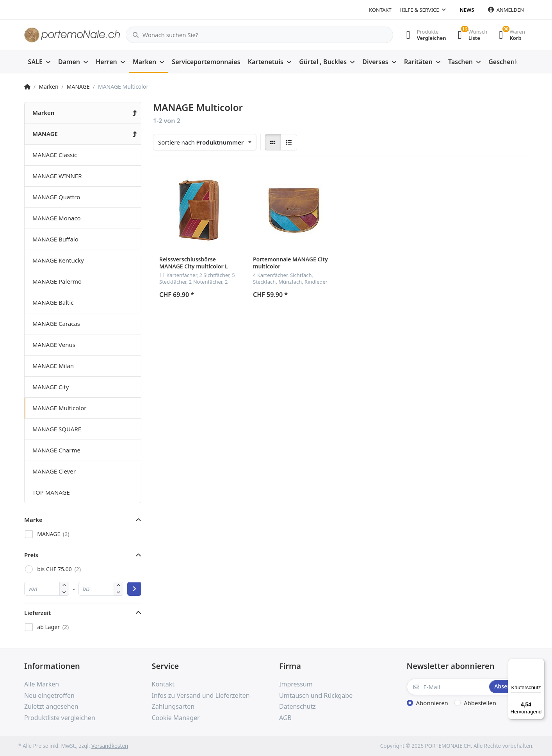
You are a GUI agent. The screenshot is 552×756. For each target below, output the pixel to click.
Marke (33, 520)
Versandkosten (110, 746)
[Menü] (540, 663)
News (467, 10)
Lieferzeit (37, 613)
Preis (31, 555)
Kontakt (380, 10)
